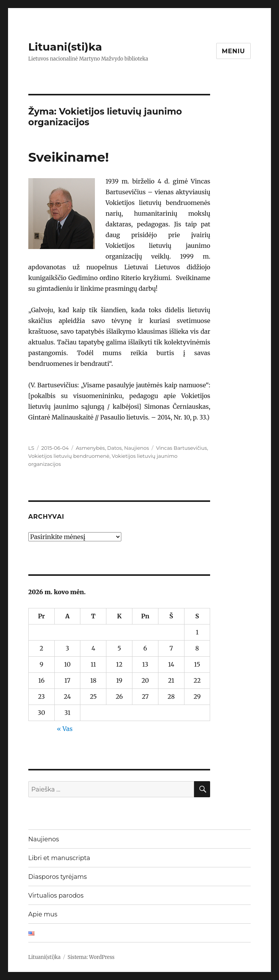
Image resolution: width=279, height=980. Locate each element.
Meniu (234, 51)
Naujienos (136, 448)
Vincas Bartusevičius (182, 448)
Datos (114, 448)
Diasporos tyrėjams (58, 877)
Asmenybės (90, 448)
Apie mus (43, 914)
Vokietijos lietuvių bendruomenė (69, 456)
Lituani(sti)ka (65, 47)
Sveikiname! (69, 157)
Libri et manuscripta (59, 858)
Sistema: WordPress (91, 957)
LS (31, 448)
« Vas (64, 729)
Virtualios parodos (56, 896)
